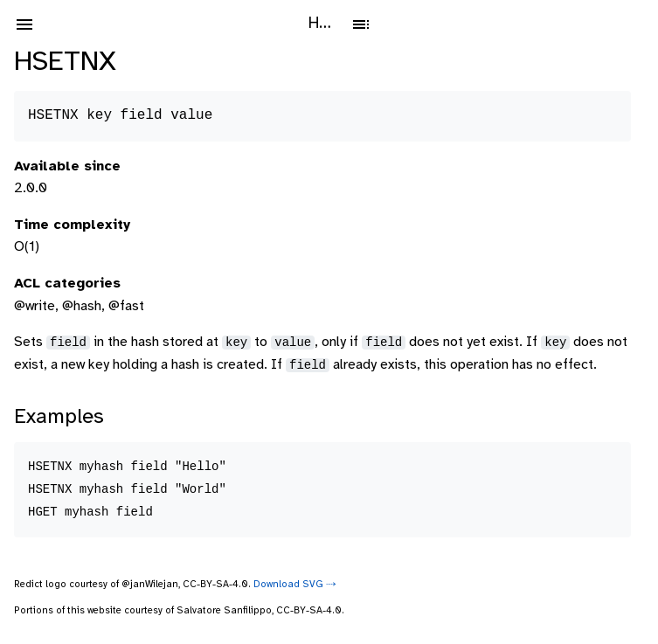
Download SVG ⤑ (295, 585)
